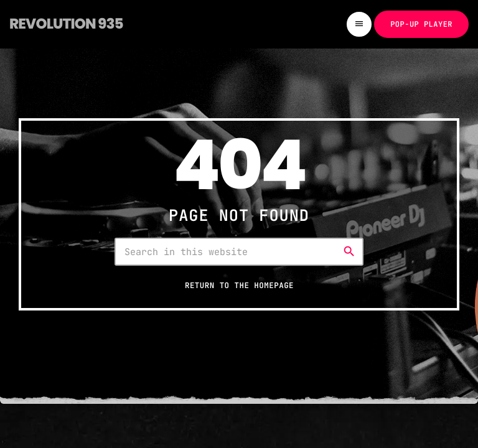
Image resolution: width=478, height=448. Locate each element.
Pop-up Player (421, 24)
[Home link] (66, 24)
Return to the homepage (239, 285)
